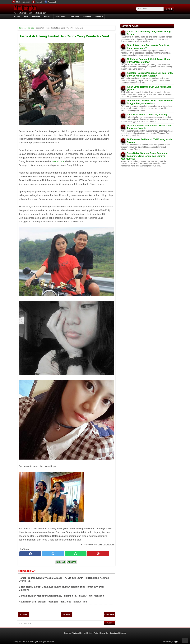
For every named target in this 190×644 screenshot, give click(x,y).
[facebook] (30, 554)
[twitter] (53, 554)
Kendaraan (87, 16)
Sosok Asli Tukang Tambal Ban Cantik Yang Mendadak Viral (64, 36)
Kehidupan (36, 16)
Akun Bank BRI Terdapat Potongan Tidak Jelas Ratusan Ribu (53, 602)
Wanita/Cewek (61, 16)
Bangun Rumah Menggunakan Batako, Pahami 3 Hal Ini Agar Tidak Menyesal (62, 596)
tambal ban (58, 161)
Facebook (52, 2)
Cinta (26, 16)
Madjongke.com (23, 2)
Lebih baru (23, 614)
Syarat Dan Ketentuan (109, 633)
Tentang (76, 633)
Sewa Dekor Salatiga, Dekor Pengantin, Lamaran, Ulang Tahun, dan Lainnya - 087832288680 (144, 156)
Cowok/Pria (74, 16)
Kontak (39, 2)
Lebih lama (109, 614)
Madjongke (25, 8)
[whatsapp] (76, 554)
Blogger (175, 642)
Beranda (17, 16)
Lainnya (98, 16)
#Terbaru (72, 562)
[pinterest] (98, 554)
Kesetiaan (48, 16)
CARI (169, 9)
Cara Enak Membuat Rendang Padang (147, 115)
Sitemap (123, 633)
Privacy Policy (93, 633)
